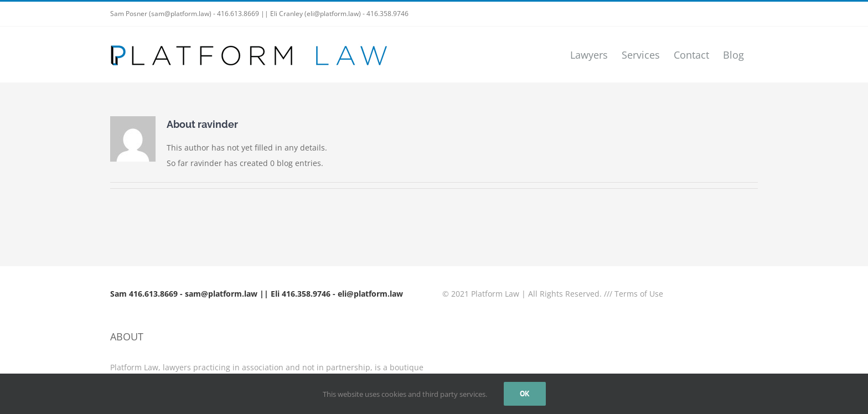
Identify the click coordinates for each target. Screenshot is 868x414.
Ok (525, 394)
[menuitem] (589, 55)
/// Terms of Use (634, 294)
